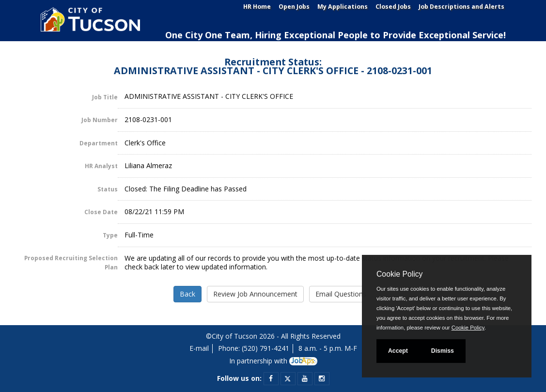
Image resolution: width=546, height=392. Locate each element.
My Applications (343, 7)
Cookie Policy (399, 274)
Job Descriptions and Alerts (461, 7)
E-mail (199, 348)
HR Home (257, 7)
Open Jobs (294, 7)
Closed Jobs (393, 7)
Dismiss (443, 351)
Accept (398, 351)
